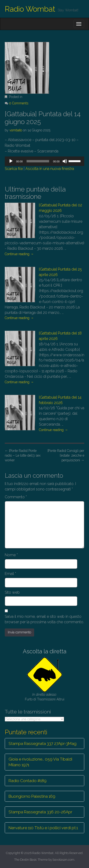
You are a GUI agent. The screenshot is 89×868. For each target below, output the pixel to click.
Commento (16, 497)
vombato (16, 130)
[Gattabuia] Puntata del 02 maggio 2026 (61, 208)
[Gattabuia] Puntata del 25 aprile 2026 (60, 272)
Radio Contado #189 (28, 781)
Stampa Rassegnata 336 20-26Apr (40, 812)
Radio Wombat (30, 9)
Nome (11, 555)
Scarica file (14, 169)
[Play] (11, 161)
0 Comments (19, 103)
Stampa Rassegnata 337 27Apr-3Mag (42, 743)
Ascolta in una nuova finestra (50, 169)
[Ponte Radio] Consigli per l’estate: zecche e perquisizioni (66, 455)
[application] (44, 161)
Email (10, 574)
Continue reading (19, 254)
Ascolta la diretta (45, 651)
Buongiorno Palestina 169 (32, 796)
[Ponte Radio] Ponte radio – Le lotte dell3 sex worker (23, 455)
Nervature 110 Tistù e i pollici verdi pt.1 (43, 828)
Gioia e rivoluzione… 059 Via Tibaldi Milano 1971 (40, 762)
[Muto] (65, 161)
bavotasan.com (63, 860)
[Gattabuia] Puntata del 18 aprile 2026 (60, 336)
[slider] (38, 161)
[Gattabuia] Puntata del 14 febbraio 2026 (60, 400)
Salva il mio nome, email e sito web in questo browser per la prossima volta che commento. (44, 619)
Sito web (12, 592)
